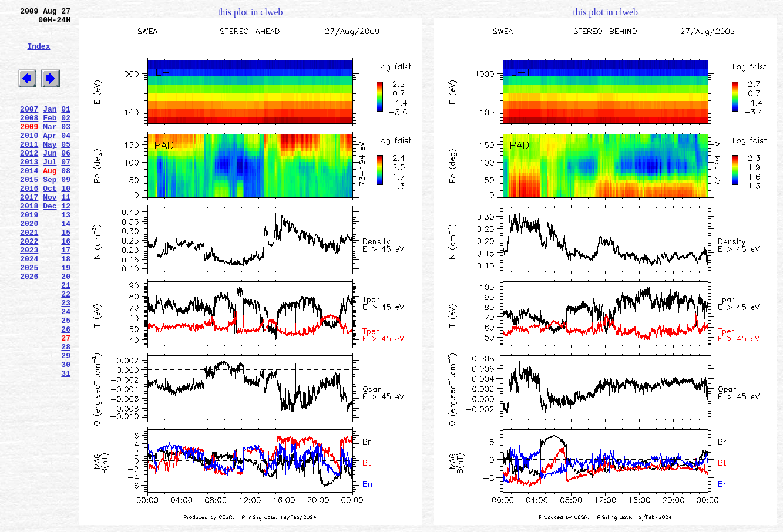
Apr (50, 158)
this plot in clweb (251, 12)
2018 (29, 243)
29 (66, 422)
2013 (29, 190)
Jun (50, 179)
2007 (29, 126)
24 (66, 369)
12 (66, 243)
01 (66, 126)
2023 (29, 295)
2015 (29, 211)
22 (66, 348)
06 (66, 179)
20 (66, 327)
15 (66, 274)
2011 (29, 169)
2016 (29, 221)
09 (66, 211)
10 (66, 221)
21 (66, 338)
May (50, 169)
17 (66, 295)
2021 (29, 274)
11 (66, 232)
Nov (50, 232)
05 (66, 169)
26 (66, 390)
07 (66, 190)
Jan (50, 126)
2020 (29, 264)
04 (66, 158)
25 (66, 380)
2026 (29, 327)
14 (66, 264)
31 (66, 443)
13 (66, 253)
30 (66, 433)
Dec (50, 243)
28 (66, 412)
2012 (29, 179)
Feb (50, 137)
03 (66, 147)
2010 (29, 158)
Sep (50, 211)
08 (66, 200)
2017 (29, 232)
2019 (29, 253)
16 (66, 285)
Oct (50, 221)
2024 (29, 306)
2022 (29, 285)
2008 (29, 137)
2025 (29, 316)
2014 (29, 200)
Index (38, 55)
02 (66, 137)
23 (66, 359)
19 (66, 316)
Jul (50, 190)
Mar (50, 147)
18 (66, 306)
